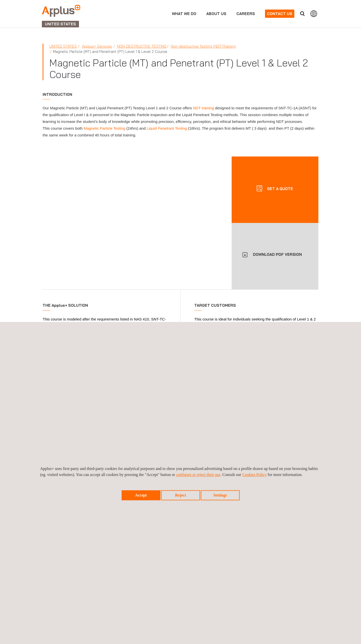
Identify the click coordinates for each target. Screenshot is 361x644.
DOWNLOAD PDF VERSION (277, 254)
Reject (180, 495)
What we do (184, 14)
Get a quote (280, 188)
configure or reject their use (198, 475)
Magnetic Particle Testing (104, 128)
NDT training (204, 108)
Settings (220, 495)
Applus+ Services (97, 46)
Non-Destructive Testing (142, 46)
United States (63, 46)
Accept (141, 495)
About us (216, 14)
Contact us (280, 14)
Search (302, 14)
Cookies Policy (254, 475)
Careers (246, 14)
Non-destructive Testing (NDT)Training (203, 46)
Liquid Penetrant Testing (167, 128)
